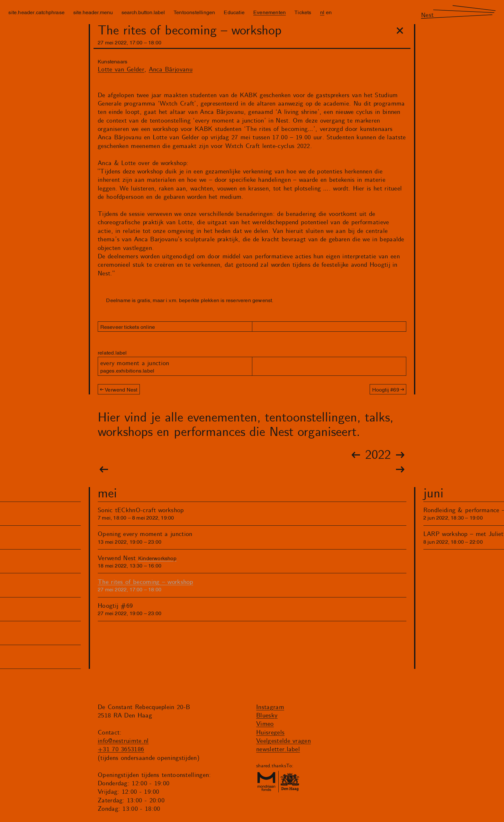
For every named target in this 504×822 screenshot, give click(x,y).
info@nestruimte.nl (123, 741)
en (329, 12)
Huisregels (270, 733)
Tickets (303, 12)
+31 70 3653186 (121, 749)
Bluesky (267, 716)
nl (322, 12)
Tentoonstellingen (194, 12)
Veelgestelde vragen (283, 741)
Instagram (270, 707)
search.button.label (143, 12)
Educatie (234, 12)
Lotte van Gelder (121, 70)
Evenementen (270, 12)
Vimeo (265, 724)
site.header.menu (93, 12)
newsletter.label (278, 749)
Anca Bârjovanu (171, 70)
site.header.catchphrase (36, 12)
